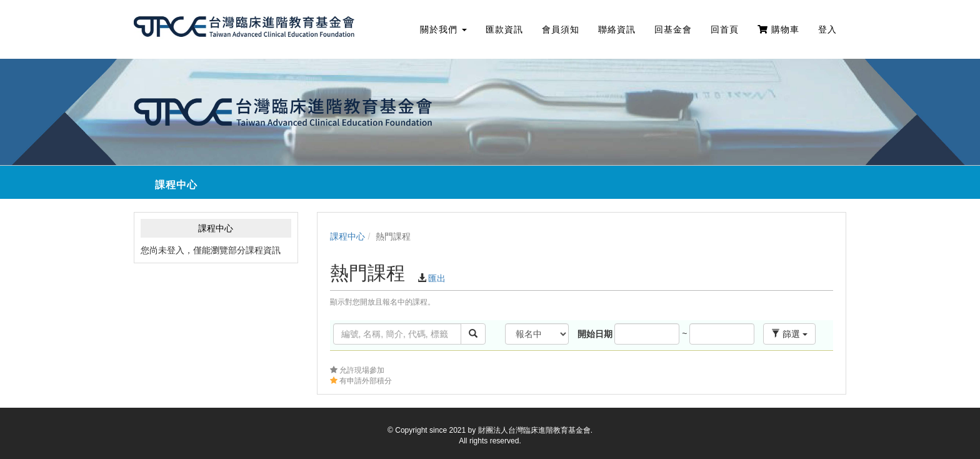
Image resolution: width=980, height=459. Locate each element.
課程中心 (347, 236)
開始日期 (595, 334)
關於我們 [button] (443, 29)
